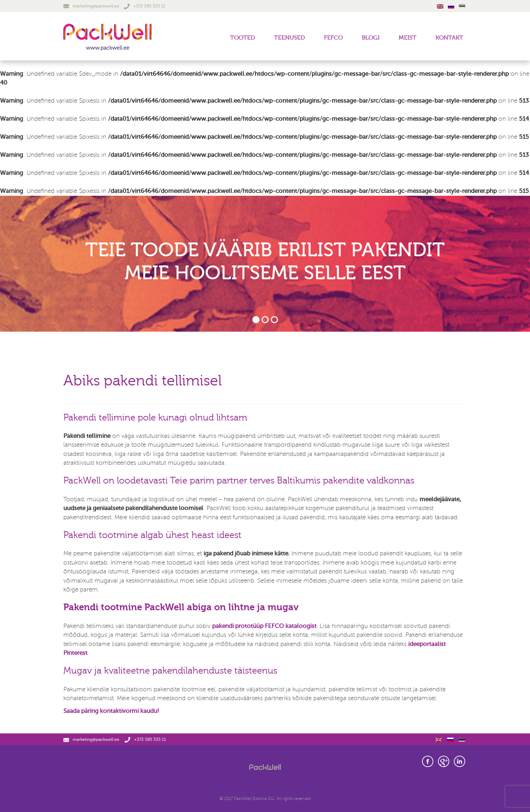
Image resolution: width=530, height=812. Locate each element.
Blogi (371, 38)
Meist (408, 38)
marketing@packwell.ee (91, 6)
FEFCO (333, 38)
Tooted (243, 38)
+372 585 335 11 (145, 6)
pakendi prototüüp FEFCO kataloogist (264, 626)
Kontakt (449, 38)
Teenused (289, 38)
